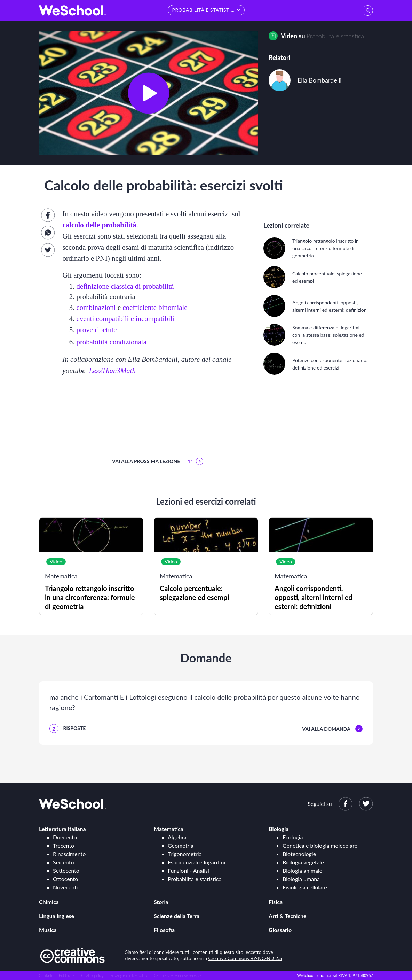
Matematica (169, 829)
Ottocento (65, 879)
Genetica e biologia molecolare (320, 845)
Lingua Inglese (57, 916)
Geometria (181, 845)
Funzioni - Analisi (188, 870)
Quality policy (92, 975)
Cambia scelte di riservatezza (177, 975)
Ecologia (293, 837)
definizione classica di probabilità (125, 286)
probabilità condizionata (112, 342)
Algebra (177, 837)
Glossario (280, 930)
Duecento (65, 837)
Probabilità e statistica (335, 36)
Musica (48, 930)
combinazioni (96, 307)
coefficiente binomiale (155, 307)
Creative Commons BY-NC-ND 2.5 (245, 958)
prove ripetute (97, 330)
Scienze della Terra (177, 916)
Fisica (276, 902)
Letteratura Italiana (62, 829)
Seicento (63, 862)
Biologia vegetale (303, 862)
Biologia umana (301, 879)
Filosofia (164, 930)
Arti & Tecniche (288, 916)
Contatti (46, 975)
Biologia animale (302, 870)
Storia (161, 902)
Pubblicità (67, 975)
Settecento (66, 870)
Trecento (64, 845)
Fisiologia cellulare (305, 887)
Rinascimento (69, 854)
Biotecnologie (299, 854)
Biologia (279, 829)
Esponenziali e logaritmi (196, 862)
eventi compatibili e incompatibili (125, 318)
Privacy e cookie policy (129, 975)
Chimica (49, 902)
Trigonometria (185, 854)
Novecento (66, 887)
